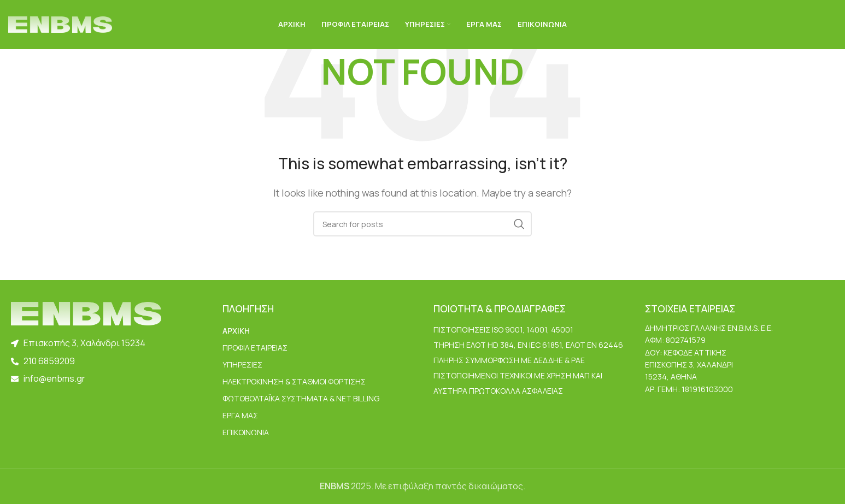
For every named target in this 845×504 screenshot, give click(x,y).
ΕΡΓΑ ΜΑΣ (240, 415)
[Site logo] (60, 23)
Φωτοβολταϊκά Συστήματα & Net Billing (301, 398)
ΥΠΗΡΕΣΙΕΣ (242, 364)
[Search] (422, 224)
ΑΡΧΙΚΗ (236, 331)
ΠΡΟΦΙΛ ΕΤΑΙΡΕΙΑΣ (255, 348)
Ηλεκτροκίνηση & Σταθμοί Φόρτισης (294, 381)
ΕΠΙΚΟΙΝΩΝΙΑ (246, 432)
